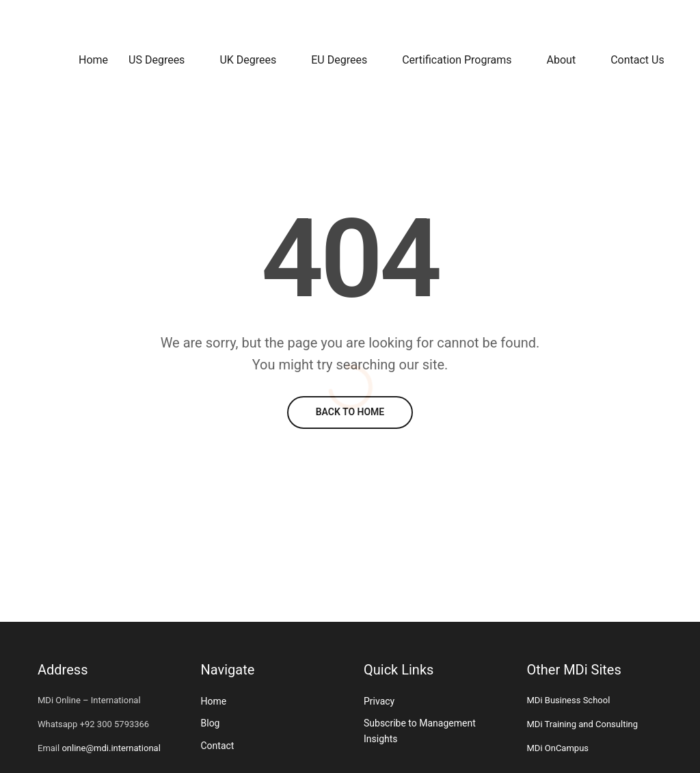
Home (93, 60)
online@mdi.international (111, 748)
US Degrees (157, 60)
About (562, 60)
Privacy (379, 701)
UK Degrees (248, 60)
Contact (218, 746)
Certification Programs (457, 60)
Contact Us (637, 60)
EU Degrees (339, 60)
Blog (211, 723)
